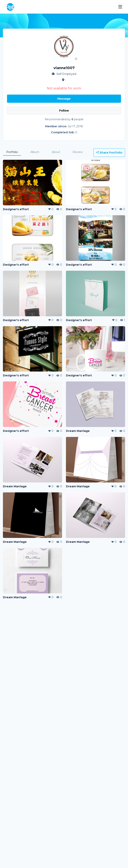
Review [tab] (78, 152)
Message (64, 99)
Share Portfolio (109, 153)
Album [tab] (35, 152)
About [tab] (56, 152)
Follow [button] (64, 111)
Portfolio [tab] (12, 152)
